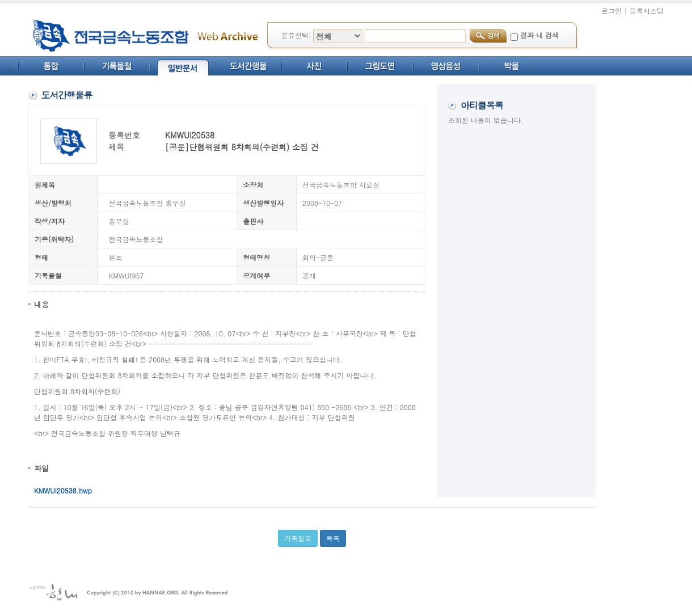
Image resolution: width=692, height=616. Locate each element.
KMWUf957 (126, 275)
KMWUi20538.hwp (63, 490)
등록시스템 (647, 10)
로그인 (611, 10)
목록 (333, 538)
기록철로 (298, 538)
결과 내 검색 (539, 35)
